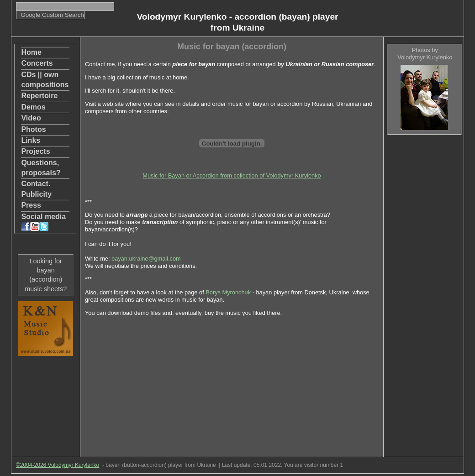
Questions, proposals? (41, 168)
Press (31, 205)
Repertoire (39, 96)
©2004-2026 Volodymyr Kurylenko (58, 465)
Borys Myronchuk (228, 292)
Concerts (37, 63)
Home (31, 52)
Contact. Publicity (36, 189)
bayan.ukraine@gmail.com (146, 259)
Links (31, 140)
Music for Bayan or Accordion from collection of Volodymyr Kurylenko (232, 175)
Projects (35, 151)
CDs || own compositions (45, 80)
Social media (43, 222)
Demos (33, 107)
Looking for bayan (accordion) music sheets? (46, 275)
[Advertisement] (424, 279)
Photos (33, 129)
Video (31, 118)
